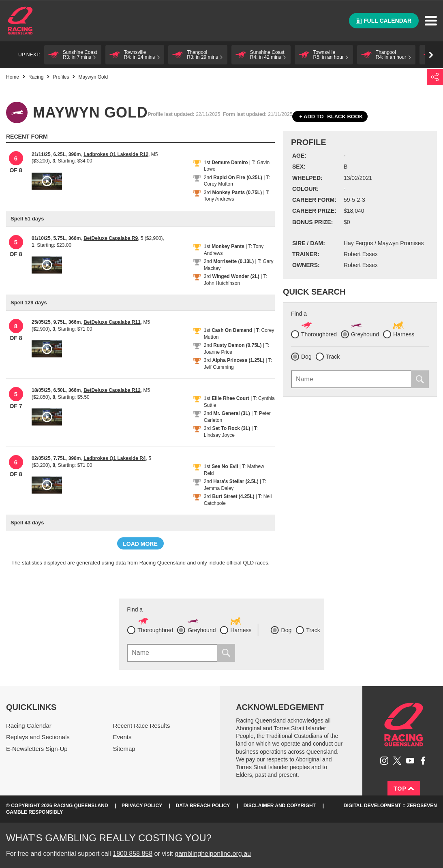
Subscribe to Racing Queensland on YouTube (410, 761)
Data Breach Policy (203, 806)
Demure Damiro (230, 162)
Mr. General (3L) (232, 413)
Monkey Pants (228, 246)
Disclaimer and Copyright (280, 806)
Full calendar (384, 21)
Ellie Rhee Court (230, 398)
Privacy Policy (142, 806)
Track (333, 357)
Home (20, 21)
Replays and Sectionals (38, 737)
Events (122, 737)
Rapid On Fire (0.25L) (238, 177)
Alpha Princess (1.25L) (238, 360)
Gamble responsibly (34, 812)
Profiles (61, 77)
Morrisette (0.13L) (233, 261)
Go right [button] (431, 55)
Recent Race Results (142, 726)
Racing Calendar (29, 726)
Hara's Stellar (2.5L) (236, 481)
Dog (306, 357)
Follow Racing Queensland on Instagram (384, 761)
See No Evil (225, 466)
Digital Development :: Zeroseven (390, 806)
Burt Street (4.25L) (233, 496)
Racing (36, 77)
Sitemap (124, 749)
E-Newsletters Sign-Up (37, 749)
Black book (330, 117)
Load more (140, 544)
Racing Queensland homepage (404, 725)
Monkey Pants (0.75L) (237, 192)
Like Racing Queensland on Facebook (423, 761)
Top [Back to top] (404, 789)
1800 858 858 (133, 854)
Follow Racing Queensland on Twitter (397, 761)
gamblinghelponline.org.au (213, 854)
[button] (73, 55)
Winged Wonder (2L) (235, 276)
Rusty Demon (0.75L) (237, 345)
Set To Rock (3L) (231, 428)
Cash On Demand (232, 330)
